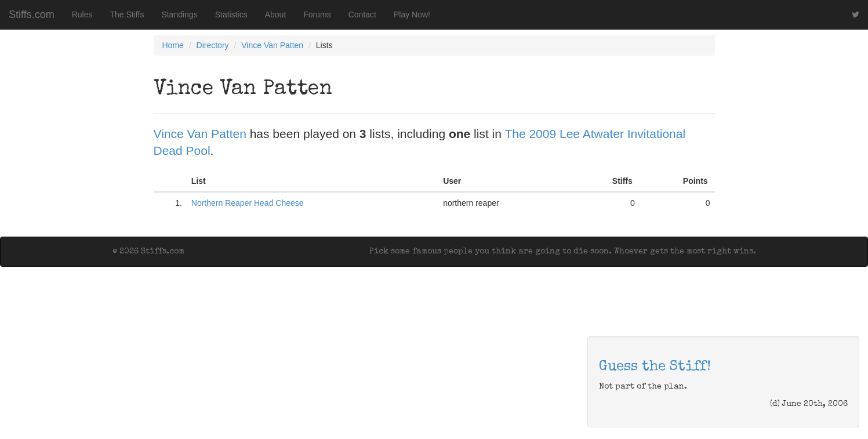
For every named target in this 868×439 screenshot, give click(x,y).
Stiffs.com (32, 14)
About (276, 14)
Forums (317, 14)
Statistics (231, 14)
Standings (179, 14)
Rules (82, 14)
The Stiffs (127, 14)
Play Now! (412, 14)
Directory (213, 45)
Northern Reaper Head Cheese (248, 203)
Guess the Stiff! (655, 367)
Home (173, 45)
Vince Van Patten (272, 45)
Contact (362, 14)
